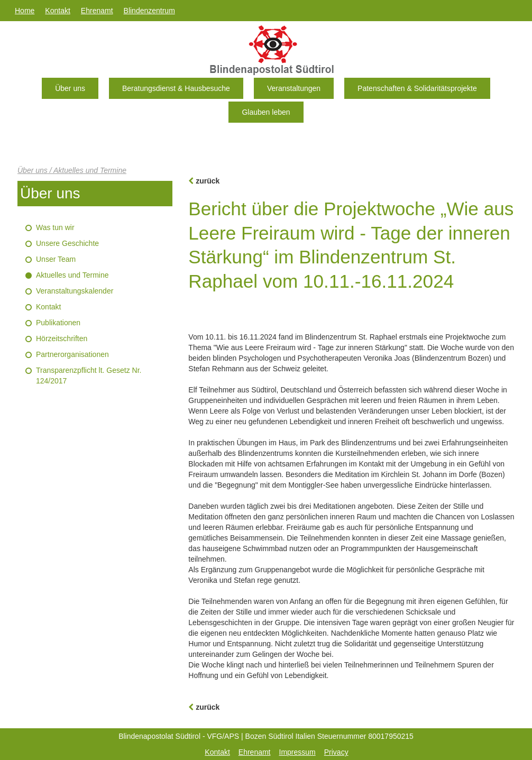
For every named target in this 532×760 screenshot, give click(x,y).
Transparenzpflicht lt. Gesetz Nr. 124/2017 (89, 376)
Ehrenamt (97, 11)
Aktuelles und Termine (72, 275)
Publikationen (58, 323)
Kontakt (57, 11)
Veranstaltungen (294, 88)
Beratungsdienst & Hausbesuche (176, 88)
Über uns (70, 88)
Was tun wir (55, 227)
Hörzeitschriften (62, 338)
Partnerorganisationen (72, 354)
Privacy (336, 752)
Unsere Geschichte (67, 243)
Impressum (297, 752)
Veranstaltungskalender (75, 291)
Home (25, 11)
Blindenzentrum (149, 11)
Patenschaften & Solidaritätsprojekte (417, 88)
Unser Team (56, 259)
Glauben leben (266, 112)
